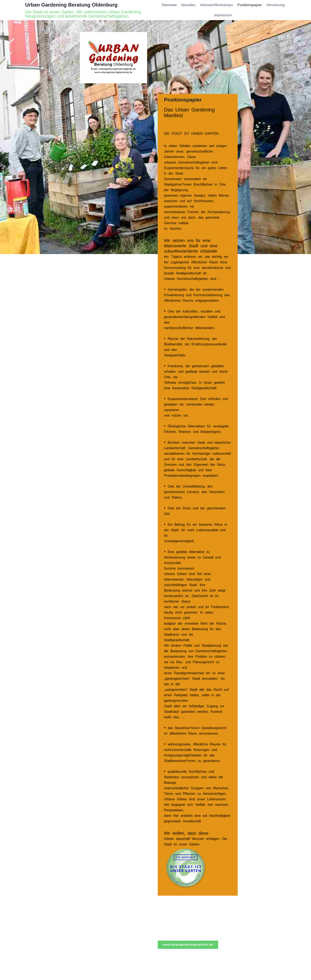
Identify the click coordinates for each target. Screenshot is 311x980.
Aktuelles (188, 5)
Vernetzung (275, 5)
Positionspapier (250, 5)
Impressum (223, 15)
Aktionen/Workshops (216, 5)
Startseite (169, 5)
